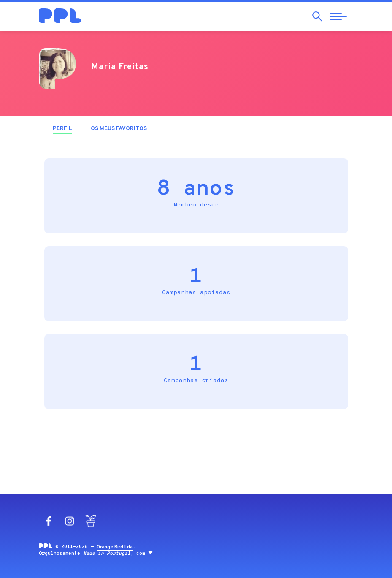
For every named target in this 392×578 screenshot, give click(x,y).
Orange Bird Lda (115, 547)
